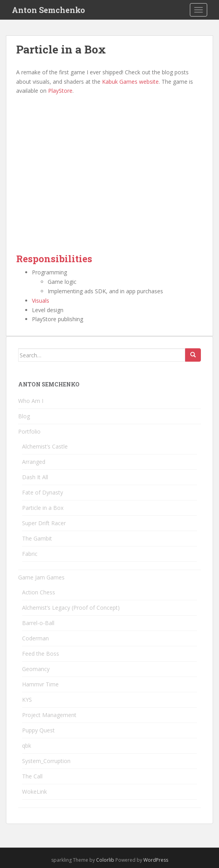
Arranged (34, 462)
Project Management (49, 715)
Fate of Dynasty (43, 492)
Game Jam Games (41, 577)
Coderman (35, 638)
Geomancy (36, 669)
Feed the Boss (41, 654)
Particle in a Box (43, 508)
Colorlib (105, 860)
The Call (32, 776)
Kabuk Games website (130, 82)
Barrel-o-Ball (38, 623)
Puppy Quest (38, 730)
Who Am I (31, 401)
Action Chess (39, 592)
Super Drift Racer (44, 523)
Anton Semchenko (48, 10)
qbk (27, 746)
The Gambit (37, 538)
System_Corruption (46, 761)
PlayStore (60, 91)
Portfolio (29, 431)
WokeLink (34, 792)
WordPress (156, 860)
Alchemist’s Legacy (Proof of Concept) (71, 608)
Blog (24, 416)
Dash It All (35, 477)
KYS (27, 700)
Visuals (41, 301)
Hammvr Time (40, 684)
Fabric (30, 554)
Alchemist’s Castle (45, 446)
